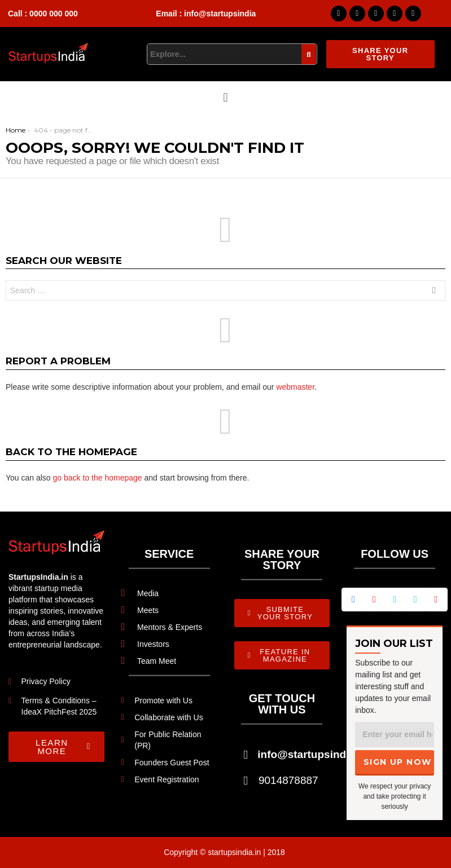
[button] (225, 97)
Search (434, 292)
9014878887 (288, 780)
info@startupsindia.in (312, 754)
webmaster (295, 387)
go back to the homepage (98, 478)
